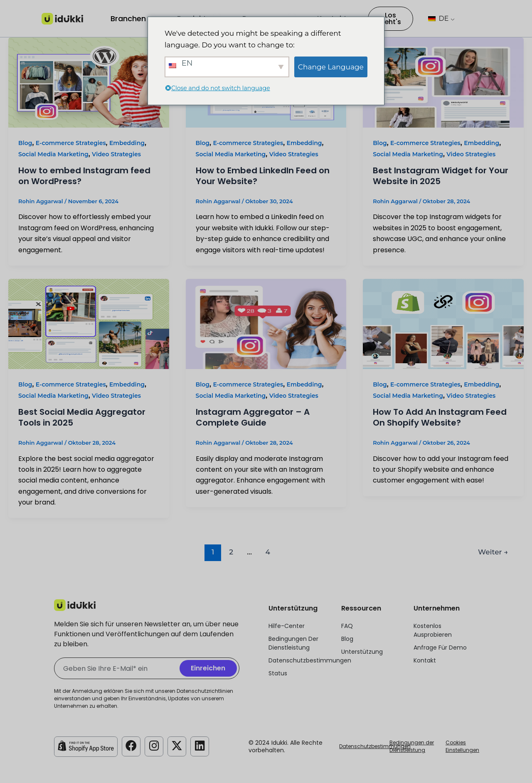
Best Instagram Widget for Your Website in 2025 (441, 176)
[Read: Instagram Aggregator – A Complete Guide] (266, 324)
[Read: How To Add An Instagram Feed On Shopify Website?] (443, 324)
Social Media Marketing (53, 154)
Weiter (493, 552)
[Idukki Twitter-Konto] (178, 746)
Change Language (331, 67)
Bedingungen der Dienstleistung (412, 746)
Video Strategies (116, 154)
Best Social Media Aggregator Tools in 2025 (82, 417)
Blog (25, 143)
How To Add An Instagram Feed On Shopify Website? (440, 417)
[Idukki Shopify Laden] (86, 746)
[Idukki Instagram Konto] (155, 746)
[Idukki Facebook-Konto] (131, 746)
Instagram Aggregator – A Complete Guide (253, 417)
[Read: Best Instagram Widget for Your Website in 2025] (443, 82)
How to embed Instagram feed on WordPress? (84, 176)
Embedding (127, 143)
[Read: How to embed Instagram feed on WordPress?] (89, 82)
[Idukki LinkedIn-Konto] (201, 746)
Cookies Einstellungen (462, 746)
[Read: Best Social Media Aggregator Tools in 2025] (89, 324)
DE (438, 18)
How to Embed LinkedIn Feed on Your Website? (263, 176)
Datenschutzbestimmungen (375, 746)
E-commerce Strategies (71, 143)
